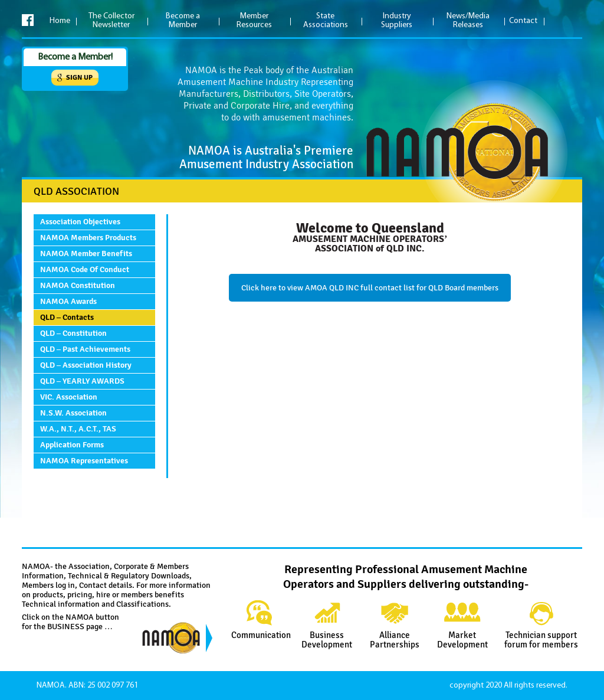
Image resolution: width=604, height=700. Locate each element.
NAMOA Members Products (88, 238)
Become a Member (183, 21)
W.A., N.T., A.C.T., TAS (78, 429)
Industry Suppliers (397, 21)
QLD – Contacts (67, 317)
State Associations (326, 21)
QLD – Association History (86, 365)
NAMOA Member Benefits (86, 253)
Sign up (79, 78)
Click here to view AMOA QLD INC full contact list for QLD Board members (370, 288)
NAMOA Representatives (84, 461)
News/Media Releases (468, 21)
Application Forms (72, 445)
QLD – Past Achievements (85, 349)
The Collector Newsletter (111, 21)
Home (60, 21)
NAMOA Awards (68, 301)
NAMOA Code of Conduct (85, 269)
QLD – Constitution (73, 333)
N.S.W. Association (73, 413)
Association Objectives (80, 222)
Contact (523, 21)
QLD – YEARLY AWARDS (82, 381)
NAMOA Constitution (78, 285)
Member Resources (254, 21)
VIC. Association (69, 397)
